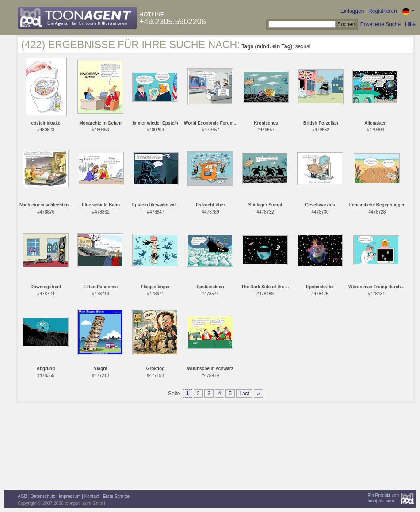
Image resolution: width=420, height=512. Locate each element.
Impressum (70, 496)
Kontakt (92, 496)
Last (244, 394)
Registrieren (383, 11)
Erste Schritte (116, 496)
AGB (22, 496)
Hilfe (410, 24)
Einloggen (352, 11)
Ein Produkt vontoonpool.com (383, 498)
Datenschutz (43, 496)
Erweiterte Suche (380, 24)
